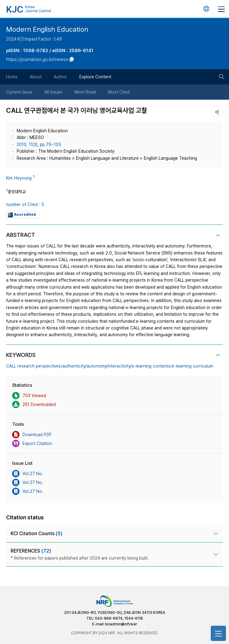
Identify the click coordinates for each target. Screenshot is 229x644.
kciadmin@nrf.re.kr (121, 624)
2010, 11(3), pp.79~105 (39, 144)
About (36, 77)
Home (12, 77)
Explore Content (95, 77)
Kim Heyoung (19, 178)
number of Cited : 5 (25, 205)
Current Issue (19, 92)
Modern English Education (47, 29)
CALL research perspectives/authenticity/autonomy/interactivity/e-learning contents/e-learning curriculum (110, 366)
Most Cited (119, 92)
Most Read (85, 92)
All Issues (53, 92)
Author (61, 77)
